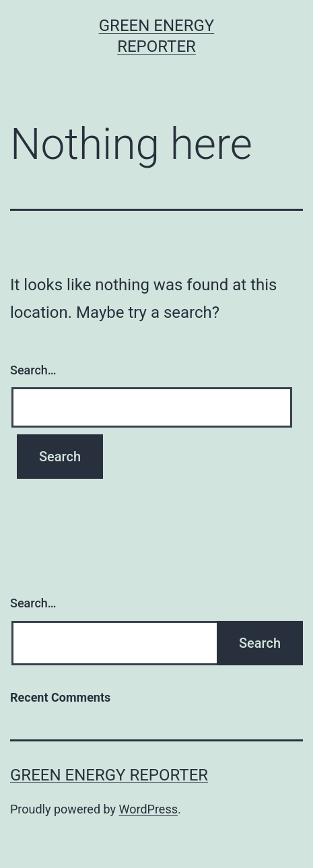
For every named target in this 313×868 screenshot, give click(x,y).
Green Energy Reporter (109, 775)
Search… (33, 370)
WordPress (148, 809)
